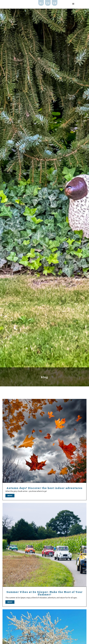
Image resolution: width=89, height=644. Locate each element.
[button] (73, 4)
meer (10, 496)
